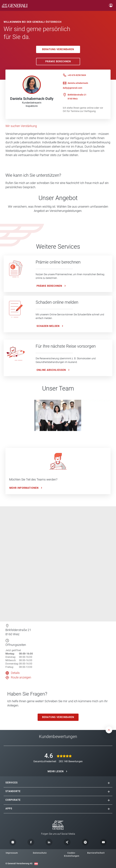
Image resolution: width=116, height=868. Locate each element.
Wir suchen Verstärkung (21, 126)
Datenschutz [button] (40, 853)
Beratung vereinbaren (58, 49)
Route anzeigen (21, 677)
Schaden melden (48, 326)
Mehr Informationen (24, 488)
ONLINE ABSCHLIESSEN (51, 370)
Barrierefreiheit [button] (96, 853)
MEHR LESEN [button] (56, 771)
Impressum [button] (12, 853)
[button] (109, 783)
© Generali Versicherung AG (19, 863)
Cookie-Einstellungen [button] (72, 854)
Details (15, 673)
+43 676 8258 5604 (77, 75)
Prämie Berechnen (58, 61)
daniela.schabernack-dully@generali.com (76, 85)
